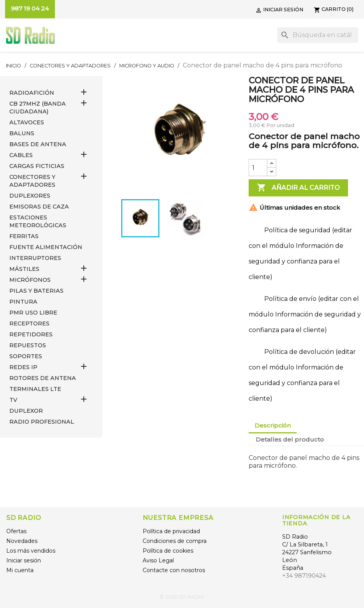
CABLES (21, 155)
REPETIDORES (31, 334)
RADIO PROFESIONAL (42, 422)
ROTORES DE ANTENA (43, 378)
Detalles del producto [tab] (290, 439)
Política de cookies (168, 551)
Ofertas (16, 531)
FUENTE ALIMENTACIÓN (46, 247)
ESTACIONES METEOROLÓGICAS (38, 221)
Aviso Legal (158, 560)
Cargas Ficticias (37, 166)
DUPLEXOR (26, 411)
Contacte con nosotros (174, 570)
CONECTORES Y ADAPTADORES (32, 181)
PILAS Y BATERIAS (36, 291)
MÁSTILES (24, 269)
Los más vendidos (31, 551)
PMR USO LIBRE (33, 313)
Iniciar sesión (24, 560)
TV (13, 400)
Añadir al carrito (298, 188)
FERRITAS (24, 236)
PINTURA (23, 302)
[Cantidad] (258, 168)
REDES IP (23, 367)
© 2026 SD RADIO (182, 597)
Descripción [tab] (273, 425)
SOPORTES (26, 356)
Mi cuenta (20, 570)
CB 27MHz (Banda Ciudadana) (38, 108)
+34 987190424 (304, 576)
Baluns (22, 133)
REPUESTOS (28, 345)
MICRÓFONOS (30, 280)
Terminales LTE (35, 389)
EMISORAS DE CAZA (39, 207)
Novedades (22, 541)
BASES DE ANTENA (38, 144)
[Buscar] (318, 35)
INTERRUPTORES (35, 258)
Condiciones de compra (175, 541)
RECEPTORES (29, 323)
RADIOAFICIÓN (32, 93)
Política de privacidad (171, 531)
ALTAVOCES (27, 122)
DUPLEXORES (30, 196)
